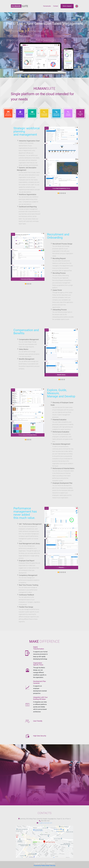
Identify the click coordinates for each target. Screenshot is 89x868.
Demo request (67, 6)
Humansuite (47, 6)
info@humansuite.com (45, 823)
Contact (56, 6)
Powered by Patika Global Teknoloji (45, 866)
